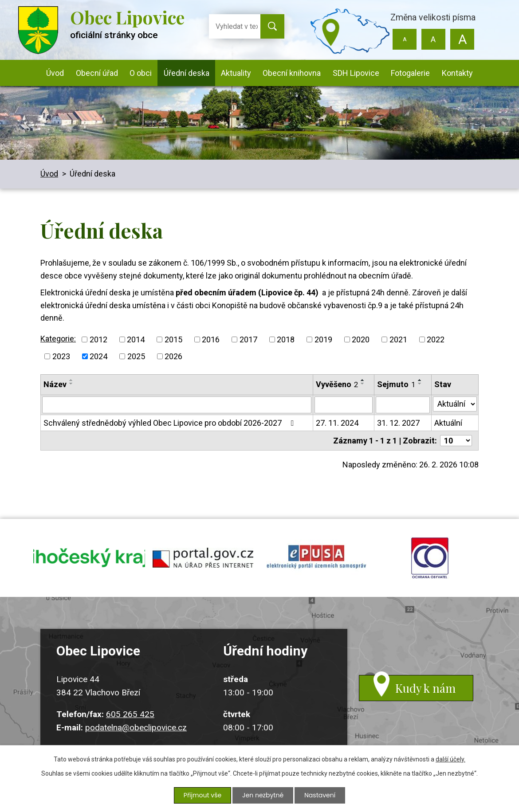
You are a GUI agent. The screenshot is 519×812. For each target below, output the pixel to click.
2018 (286, 339)
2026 (173, 356)
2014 (136, 339)
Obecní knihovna (292, 73)
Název (55, 384)
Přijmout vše (202, 795)
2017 (248, 339)
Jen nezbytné (263, 795)
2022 (436, 339)
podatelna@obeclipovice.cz (136, 729)
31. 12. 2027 (398, 423)
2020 (361, 339)
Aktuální (448, 423)
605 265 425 (130, 716)
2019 (323, 339)
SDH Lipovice (356, 73)
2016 (211, 339)
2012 (98, 339)
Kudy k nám (426, 690)
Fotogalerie (410, 73)
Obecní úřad (97, 73)
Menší (405, 39)
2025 (136, 356)
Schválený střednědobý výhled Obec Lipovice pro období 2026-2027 (171, 423)
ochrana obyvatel (430, 559)
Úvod (55, 73)
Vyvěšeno (337, 384)
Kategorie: (58, 339)
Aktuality (236, 73)
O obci (141, 73)
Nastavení (320, 795)
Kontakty (457, 73)
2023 (61, 356)
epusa (316, 559)
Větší (462, 39)
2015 (173, 339)
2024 (98, 356)
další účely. (450, 759)
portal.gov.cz (203, 559)
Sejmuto (396, 384)
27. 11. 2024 (337, 423)
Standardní (433, 39)
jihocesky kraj (89, 559)
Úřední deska (187, 73)
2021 (398, 339)
